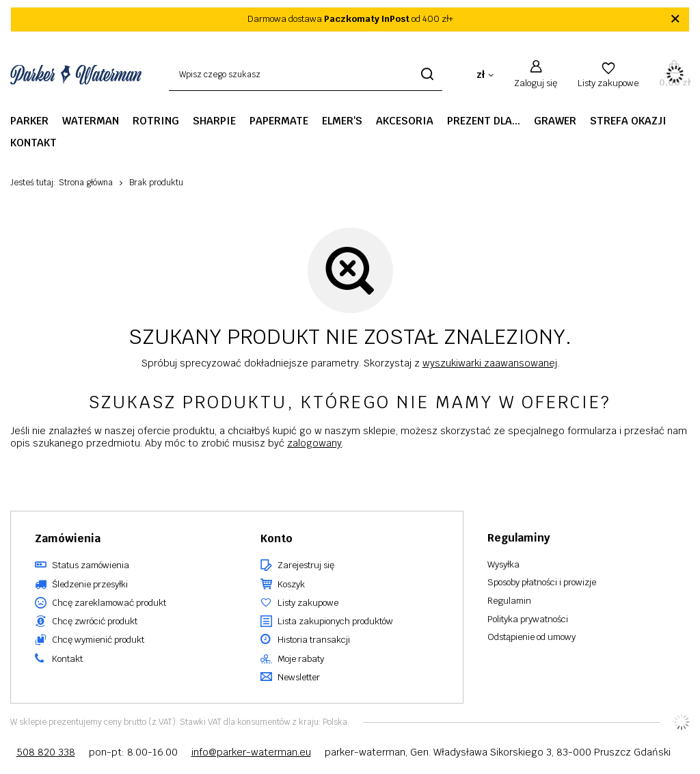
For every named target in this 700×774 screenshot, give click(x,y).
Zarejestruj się (306, 565)
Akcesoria (405, 121)
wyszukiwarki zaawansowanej (490, 363)
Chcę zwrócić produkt (95, 622)
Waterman (91, 121)
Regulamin (509, 601)
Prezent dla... (484, 121)
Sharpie (214, 121)
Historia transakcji (314, 640)
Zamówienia (68, 539)
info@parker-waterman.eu (251, 752)
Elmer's (342, 121)
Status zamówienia (91, 565)
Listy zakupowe (608, 83)
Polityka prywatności (528, 619)
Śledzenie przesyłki (90, 585)
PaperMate (279, 121)
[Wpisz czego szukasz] (306, 75)
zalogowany (314, 443)
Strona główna (86, 183)
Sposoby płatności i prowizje (542, 583)
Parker (29, 121)
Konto (277, 539)
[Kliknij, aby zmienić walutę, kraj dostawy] (485, 75)
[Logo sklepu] (76, 75)
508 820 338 (46, 752)
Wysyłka (503, 565)
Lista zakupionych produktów (335, 622)
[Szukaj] (427, 75)
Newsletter (299, 678)
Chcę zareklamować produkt (109, 603)
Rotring (156, 121)
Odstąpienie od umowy (531, 637)
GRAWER (555, 121)
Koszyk (291, 585)
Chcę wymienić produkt (98, 640)
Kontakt (33, 143)
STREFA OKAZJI (628, 121)
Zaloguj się (536, 83)
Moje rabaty (301, 659)
